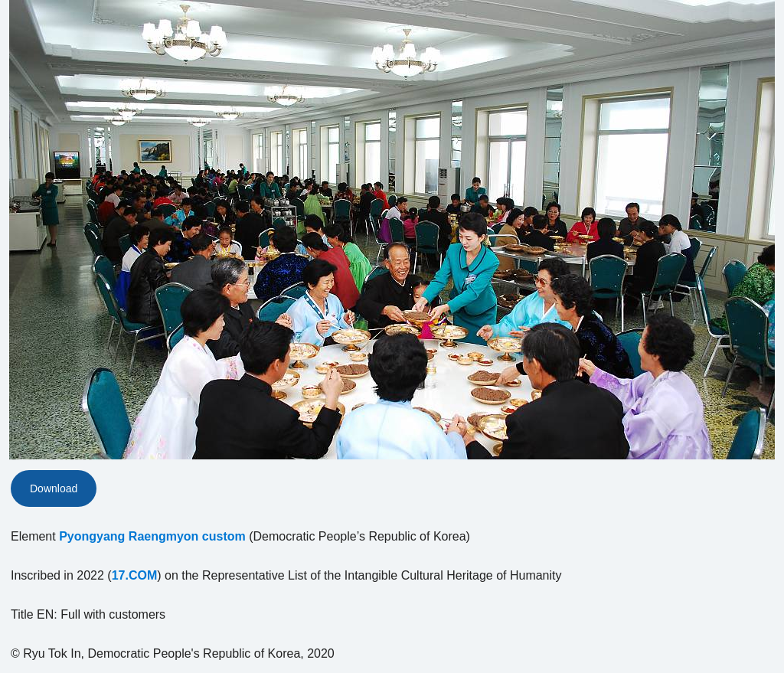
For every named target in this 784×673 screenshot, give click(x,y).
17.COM (135, 575)
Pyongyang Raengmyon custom (152, 536)
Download (54, 488)
